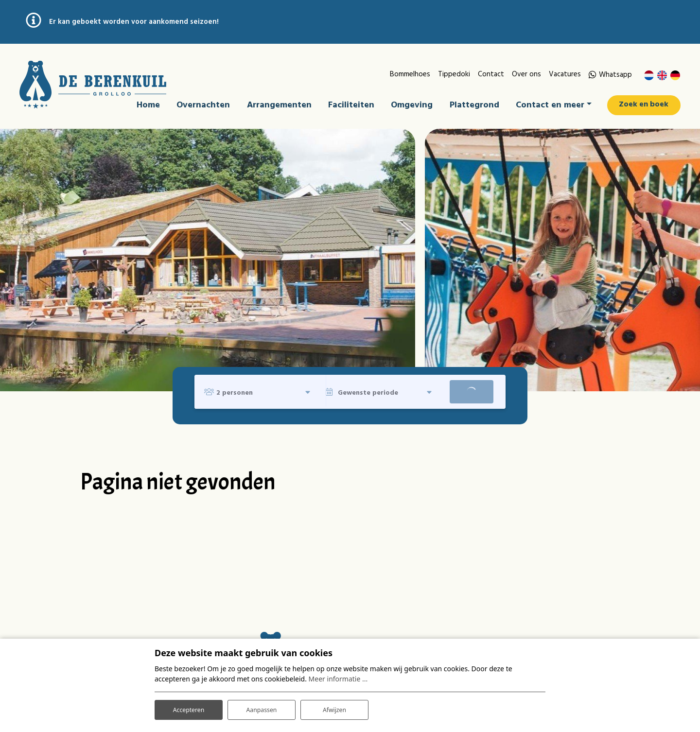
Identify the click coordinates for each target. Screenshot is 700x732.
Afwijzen (334, 707)
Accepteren (189, 707)
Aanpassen (262, 707)
